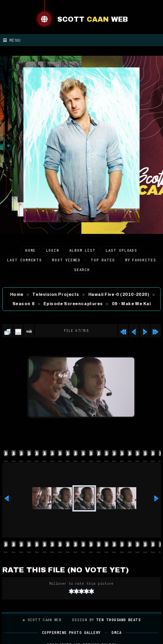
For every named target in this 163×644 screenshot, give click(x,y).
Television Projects (56, 294)
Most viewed (66, 260)
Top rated (103, 260)
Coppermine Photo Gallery (71, 633)
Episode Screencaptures (73, 304)
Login (53, 250)
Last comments (24, 260)
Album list (82, 250)
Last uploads (121, 250)
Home (31, 250)
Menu (12, 40)
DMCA (116, 633)
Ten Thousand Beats (118, 620)
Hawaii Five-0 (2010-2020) (119, 294)
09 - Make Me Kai (131, 304)
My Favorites (141, 260)
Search (82, 270)
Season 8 (23, 304)
